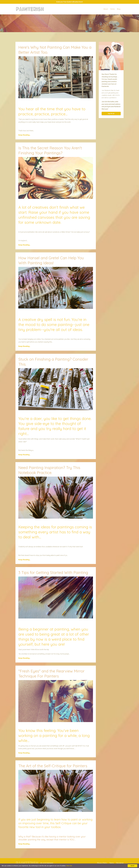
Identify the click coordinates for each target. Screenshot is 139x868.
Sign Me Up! (111, 113)
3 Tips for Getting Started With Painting (53, 572)
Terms (112, 863)
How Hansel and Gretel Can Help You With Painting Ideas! (51, 260)
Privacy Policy (102, 863)
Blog (119, 9)
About (106, 9)
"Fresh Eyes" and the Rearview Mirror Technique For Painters (51, 674)
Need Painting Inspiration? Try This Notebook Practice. (49, 470)
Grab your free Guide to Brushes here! (69, 2)
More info (69, 866)
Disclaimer (120, 863)
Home (112, 9)
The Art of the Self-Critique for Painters (53, 766)
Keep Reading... (24, 135)
